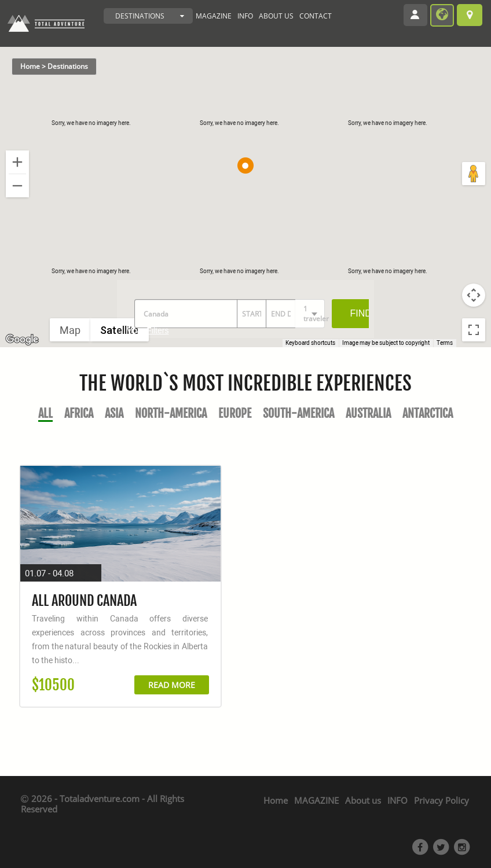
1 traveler (314, 314)
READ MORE (172, 685)
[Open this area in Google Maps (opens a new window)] (22, 340)
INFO (245, 16)
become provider (442, 15)
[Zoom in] (17, 162)
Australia (368, 413)
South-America (298, 413)
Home (276, 800)
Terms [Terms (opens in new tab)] (445, 343)
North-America (171, 413)
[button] (245, 165)
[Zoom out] (17, 186)
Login (419, 16)
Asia (114, 413)
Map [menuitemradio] (70, 330)
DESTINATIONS (140, 16)
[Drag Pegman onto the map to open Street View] (474, 174)
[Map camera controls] (474, 295)
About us (363, 800)
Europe (235, 413)
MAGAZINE (214, 16)
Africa (79, 413)
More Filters (148, 330)
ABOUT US (276, 16)
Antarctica (428, 413)
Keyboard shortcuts (310, 343)
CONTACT (316, 16)
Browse (470, 15)
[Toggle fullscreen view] (474, 330)
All (45, 413)
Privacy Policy (441, 800)
